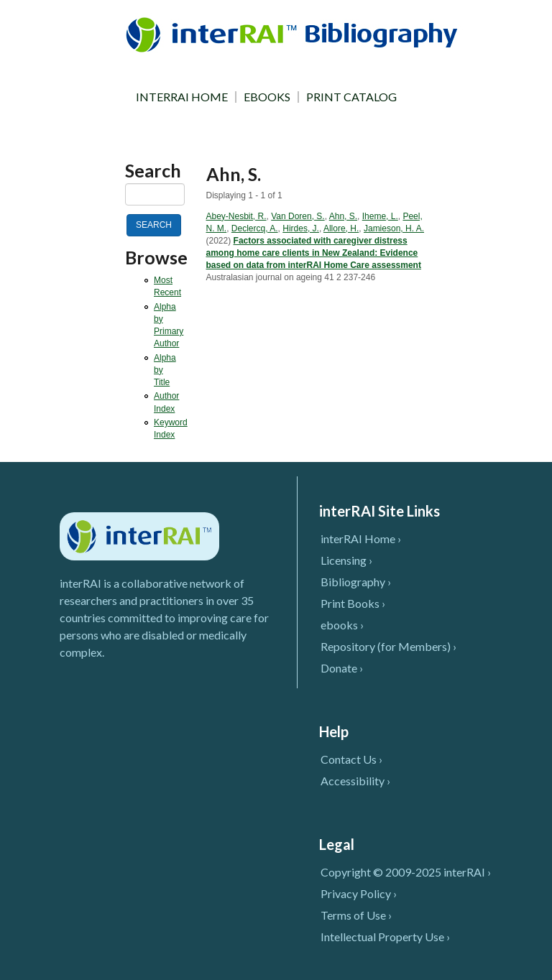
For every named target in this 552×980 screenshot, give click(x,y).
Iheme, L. (380, 216)
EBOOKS (267, 97)
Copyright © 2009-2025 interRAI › (406, 872)
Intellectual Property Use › (385, 937)
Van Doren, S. (298, 216)
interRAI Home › (361, 538)
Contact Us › (351, 759)
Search (153, 171)
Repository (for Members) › (388, 646)
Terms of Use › (356, 915)
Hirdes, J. (301, 228)
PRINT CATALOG (351, 97)
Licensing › (346, 560)
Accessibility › (355, 781)
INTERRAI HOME (182, 97)
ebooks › (342, 625)
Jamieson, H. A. (394, 228)
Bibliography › (356, 582)
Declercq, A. (255, 228)
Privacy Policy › (359, 893)
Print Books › (353, 603)
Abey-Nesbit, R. (236, 216)
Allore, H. (341, 228)
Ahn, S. (343, 216)
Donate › (342, 668)
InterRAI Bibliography (294, 34)
